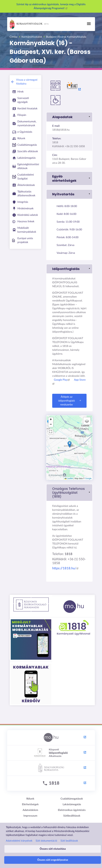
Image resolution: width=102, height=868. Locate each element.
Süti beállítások (69, 841)
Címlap (14, 37)
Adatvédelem (30, 810)
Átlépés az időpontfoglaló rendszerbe (70, 401)
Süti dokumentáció (46, 841)
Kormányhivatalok (26, 24)
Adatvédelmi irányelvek (19, 841)
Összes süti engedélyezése (53, 860)
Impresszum (30, 816)
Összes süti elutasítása (53, 849)
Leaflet (69, 478)
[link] (69, 493)
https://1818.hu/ (66, 568)
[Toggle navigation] (89, 24)
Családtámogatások (72, 799)
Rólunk (30, 799)
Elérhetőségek (30, 804)
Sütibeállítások (72, 816)
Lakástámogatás (72, 804)
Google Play (62, 380)
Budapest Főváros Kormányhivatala (66, 37)
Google (88, 478)
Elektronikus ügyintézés (72, 810)
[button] (69, 117)
